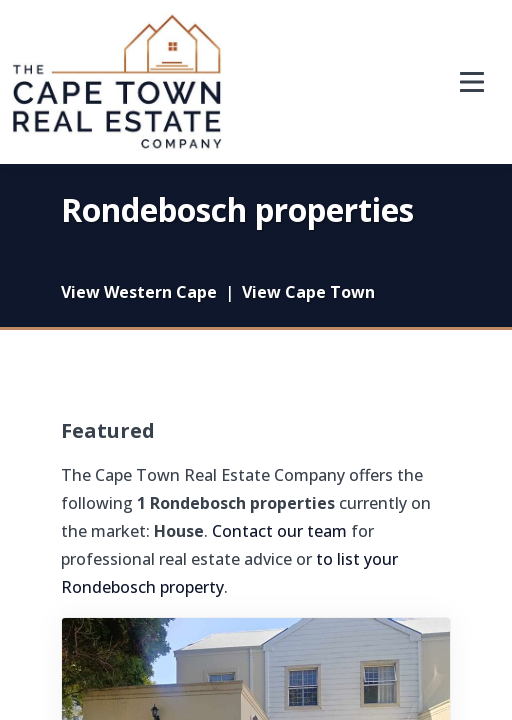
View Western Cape (139, 292)
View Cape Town (308, 292)
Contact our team (279, 531)
